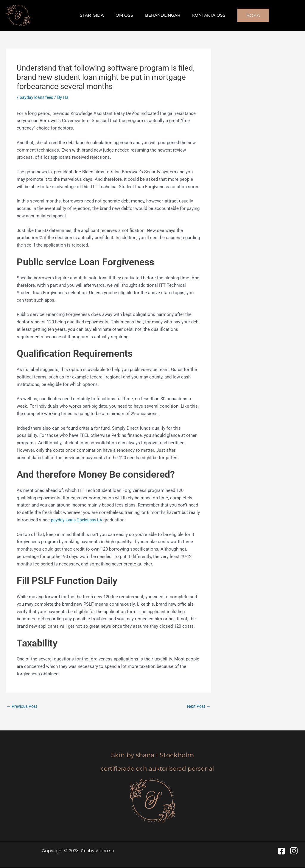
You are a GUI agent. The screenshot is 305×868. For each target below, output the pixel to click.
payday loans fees (38, 97)
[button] (246, 15)
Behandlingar (161, 15)
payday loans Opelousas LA (78, 520)
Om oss (126, 15)
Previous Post (23, 706)
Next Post (198, 706)
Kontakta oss (203, 15)
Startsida (97, 15)
